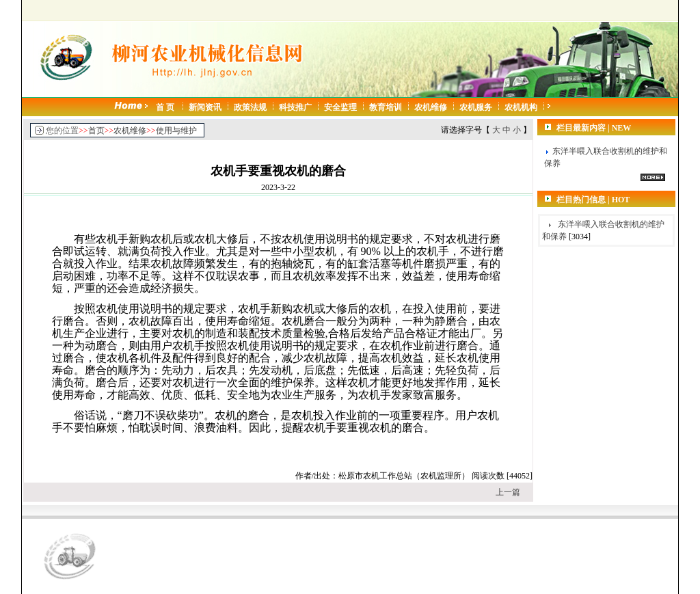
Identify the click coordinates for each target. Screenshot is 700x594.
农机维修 (130, 131)
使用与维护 (176, 131)
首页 (96, 131)
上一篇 (508, 492)
